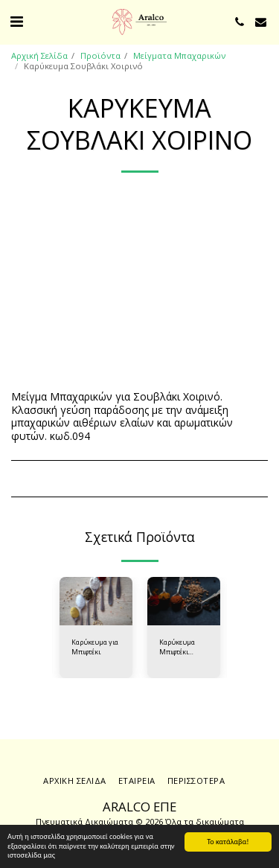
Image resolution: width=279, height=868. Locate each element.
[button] (16, 21)
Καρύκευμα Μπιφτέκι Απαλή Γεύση (180, 647)
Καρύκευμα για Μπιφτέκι (95, 647)
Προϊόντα (100, 55)
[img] (96, 601)
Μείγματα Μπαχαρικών (179, 55)
